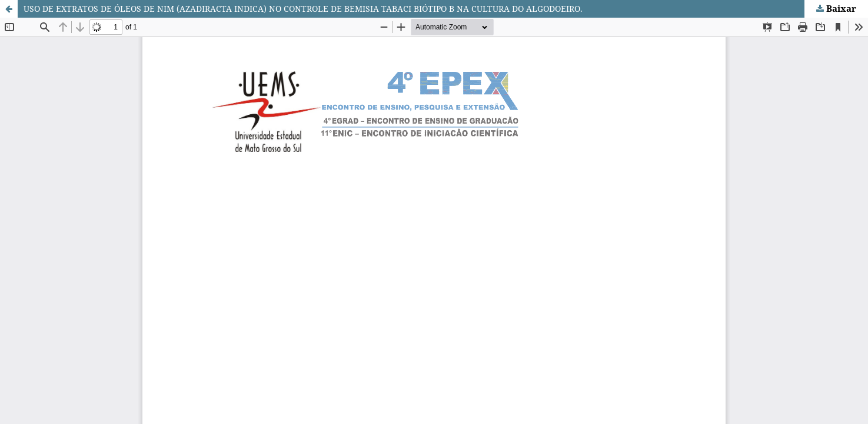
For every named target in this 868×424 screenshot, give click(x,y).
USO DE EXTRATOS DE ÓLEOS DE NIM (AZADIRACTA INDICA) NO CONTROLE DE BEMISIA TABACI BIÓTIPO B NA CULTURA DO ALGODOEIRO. (303, 9)
